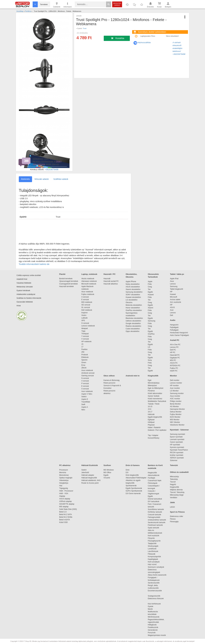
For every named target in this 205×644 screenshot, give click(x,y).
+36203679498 (52, 169)
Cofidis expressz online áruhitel (29, 275)
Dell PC (173, 350)
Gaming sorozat (88, 376)
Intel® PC (174, 371)
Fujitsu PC (174, 368)
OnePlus (151, 334)
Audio (173, 320)
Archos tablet (175, 300)
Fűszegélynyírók (155, 541)
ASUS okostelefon (133, 287)
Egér (150, 380)
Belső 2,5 (63, 512)
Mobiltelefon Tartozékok (157, 401)
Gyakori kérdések (23, 291)
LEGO (172, 507)
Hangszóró (174, 325)
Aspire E (85, 399)
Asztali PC (175, 340)
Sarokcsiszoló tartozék (157, 522)
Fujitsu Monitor (176, 414)
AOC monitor (175, 399)
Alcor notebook (87, 292)
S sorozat (85, 389)
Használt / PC (110, 274)
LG (149, 347)
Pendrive (151, 391)
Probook (85, 355)
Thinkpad (85, 334)
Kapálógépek (153, 559)
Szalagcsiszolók (154, 596)
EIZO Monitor (175, 417)
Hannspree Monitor (177, 409)
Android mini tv (133, 376)
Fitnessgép (174, 522)
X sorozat (85, 381)
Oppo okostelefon (133, 331)
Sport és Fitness (177, 512)
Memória (63, 473)
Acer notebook (87, 391)
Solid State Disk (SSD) (68, 509)
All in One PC (175, 345)
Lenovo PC (174, 347)
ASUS (172, 307)
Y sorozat (85, 336)
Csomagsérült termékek (69, 284)
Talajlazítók (152, 543)
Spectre (84, 360)
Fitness (173, 519)
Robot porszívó (109, 383)
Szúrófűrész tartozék (156, 509)
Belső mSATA (65, 520)
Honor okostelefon (133, 308)
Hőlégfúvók (152, 625)
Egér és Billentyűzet (156, 388)
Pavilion (85, 349)
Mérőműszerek (154, 617)
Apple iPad (174, 279)
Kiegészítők (153, 376)
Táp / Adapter (153, 435)
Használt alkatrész (111, 284)
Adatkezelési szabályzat (26, 294)
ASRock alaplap (66, 501)
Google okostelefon (133, 323)
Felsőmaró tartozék (155, 525)
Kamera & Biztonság (112, 380)
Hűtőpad (151, 422)
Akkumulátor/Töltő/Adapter (136, 478)
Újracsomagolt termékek (69, 281)
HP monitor (174, 386)
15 (82, 344)
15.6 (150, 409)
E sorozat (85, 300)
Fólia (150, 284)
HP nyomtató (175, 445)
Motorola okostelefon (134, 305)
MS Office (107, 473)
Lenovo (173, 284)
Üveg (150, 287)
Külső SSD (64, 522)
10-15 (150, 407)
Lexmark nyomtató (177, 439)
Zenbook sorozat (88, 373)
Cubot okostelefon (133, 329)
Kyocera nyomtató (177, 447)
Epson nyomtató (176, 437)
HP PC (173, 352)
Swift (83, 404)
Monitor (174, 376)
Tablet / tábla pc (177, 274)
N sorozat (85, 378)
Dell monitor (175, 380)
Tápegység (64, 488)
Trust (85, 28)
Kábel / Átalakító (155, 427)
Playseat (151, 425)
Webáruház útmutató (25, 287)
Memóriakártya (154, 383)
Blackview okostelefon (134, 318)
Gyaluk (154, 606)
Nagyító (173, 484)
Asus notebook (87, 370)
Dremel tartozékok (156, 499)
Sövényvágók (155, 546)
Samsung (152, 321)
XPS (83, 321)
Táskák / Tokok (154, 404)
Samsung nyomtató (178, 434)
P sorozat (85, 383)
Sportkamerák (131, 486)
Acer (172, 310)
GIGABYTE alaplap (67, 504)
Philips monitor (176, 401)
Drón (128, 470)
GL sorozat (86, 307)
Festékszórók (153, 627)
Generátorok (153, 630)
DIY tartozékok (154, 502)
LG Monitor (174, 391)
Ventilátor (174, 498)
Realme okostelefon (133, 326)
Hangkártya (64, 483)
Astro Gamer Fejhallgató (180, 335)
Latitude (85, 318)
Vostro (84, 315)
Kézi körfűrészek (156, 604)
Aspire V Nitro (87, 394)
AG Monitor (174, 407)
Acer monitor (175, 388)
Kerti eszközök (154, 536)
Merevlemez (64, 475)
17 (82, 347)
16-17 (150, 412)
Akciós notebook (88, 279)
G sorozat (85, 323)
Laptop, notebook (89, 274)
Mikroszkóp (174, 477)
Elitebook (85, 357)
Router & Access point (90, 483)
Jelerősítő (85, 473)
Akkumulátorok (155, 475)
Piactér (62, 274)
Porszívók (152, 633)
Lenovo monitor (176, 383)
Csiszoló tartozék (155, 515)
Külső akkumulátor (155, 393)
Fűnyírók (151, 538)
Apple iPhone (131, 281)
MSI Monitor (175, 420)
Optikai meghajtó (66, 478)
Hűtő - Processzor (66, 491)
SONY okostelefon (133, 295)
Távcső (173, 482)
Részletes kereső (117, 4)
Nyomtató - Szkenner (179, 430)
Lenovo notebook (88, 326)
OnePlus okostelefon (134, 310)
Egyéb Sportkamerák (134, 488)
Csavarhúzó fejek (156, 481)
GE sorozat (86, 305)
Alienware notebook (89, 281)
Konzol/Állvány (154, 438)
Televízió (174, 465)
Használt (107, 279)
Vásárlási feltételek (24, 283)
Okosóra (129, 302)
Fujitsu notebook (88, 294)
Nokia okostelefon (133, 284)
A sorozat (85, 297)
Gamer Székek (154, 396)
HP (171, 292)
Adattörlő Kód (22, 279)
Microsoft (174, 297)
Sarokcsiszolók (155, 583)
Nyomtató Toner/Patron (179, 450)
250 (83, 352)
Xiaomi (151, 308)
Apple (150, 281)
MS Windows (109, 470)
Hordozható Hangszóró (179, 333)
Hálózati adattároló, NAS (91, 480)
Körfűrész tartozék (155, 512)
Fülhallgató (174, 330)
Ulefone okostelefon (133, 321)
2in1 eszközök (176, 302)
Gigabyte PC (175, 358)
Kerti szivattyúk (154, 562)
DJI (127, 473)
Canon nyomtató (176, 442)
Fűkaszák (152, 554)
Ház (61, 486)
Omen (84, 363)
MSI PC (173, 360)
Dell (172, 315)
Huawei (151, 295)
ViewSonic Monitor (177, 425)
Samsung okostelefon (134, 292)
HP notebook (86, 342)
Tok (149, 289)
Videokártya (64, 480)
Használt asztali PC (111, 281)
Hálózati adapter (88, 475)
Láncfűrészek (155, 551)
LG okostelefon (132, 300)
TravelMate (86, 402)
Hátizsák (151, 414)
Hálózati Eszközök (90, 465)
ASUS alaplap (65, 499)
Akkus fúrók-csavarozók (157, 575)
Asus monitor (175, 396)
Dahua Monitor (176, 412)
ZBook (84, 368)
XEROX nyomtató (177, 458)
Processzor (64, 470)
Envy (83, 365)
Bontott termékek (66, 279)
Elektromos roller (177, 516)
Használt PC (175, 355)
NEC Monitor (175, 422)
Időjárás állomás (176, 490)
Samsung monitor (177, 393)
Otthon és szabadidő (179, 472)
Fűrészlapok (154, 483)
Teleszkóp (174, 479)
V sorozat (85, 339)
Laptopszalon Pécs (148, 36)
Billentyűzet (152, 386)
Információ (68, 5)
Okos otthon (109, 376)
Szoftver (107, 465)
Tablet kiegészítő (177, 289)
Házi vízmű (152, 564)
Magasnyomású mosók (157, 635)
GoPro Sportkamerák (134, 491)
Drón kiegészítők (132, 475)
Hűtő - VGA (64, 493)
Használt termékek (67, 286)
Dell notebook (87, 310)
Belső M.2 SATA (66, 514)
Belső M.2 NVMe (66, 517)
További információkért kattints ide (34, 264)
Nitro (83, 410)
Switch (84, 397)
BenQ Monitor (175, 404)
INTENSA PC (175, 366)
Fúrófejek (153, 478)
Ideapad (85, 328)
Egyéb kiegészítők (155, 417)
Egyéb (150, 292)
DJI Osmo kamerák (134, 493)
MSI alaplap (64, 507)
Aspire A (85, 407)
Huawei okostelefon (133, 297)
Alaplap (62, 496)
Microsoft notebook (89, 284)
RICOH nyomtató (177, 453)
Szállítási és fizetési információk (29, 298)
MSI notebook (87, 302)
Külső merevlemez (155, 399)
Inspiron (85, 313)
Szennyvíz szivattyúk (156, 567)
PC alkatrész (65, 465)
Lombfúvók (152, 549)
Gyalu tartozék (153, 528)
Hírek (19, 306)
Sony (150, 360)
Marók (152, 609)
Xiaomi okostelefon (133, 289)
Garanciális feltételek (25, 302)
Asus (172, 281)
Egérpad (151, 420)
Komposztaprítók (154, 557)
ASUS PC (174, 363)
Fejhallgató (174, 327)
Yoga (83, 331)
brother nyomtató (177, 455)
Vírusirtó (107, 478)
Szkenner (174, 460)
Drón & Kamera (133, 465)
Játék (172, 502)
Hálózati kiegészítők (89, 478)
